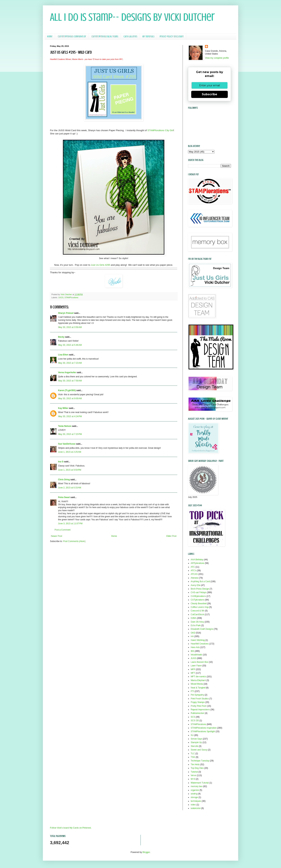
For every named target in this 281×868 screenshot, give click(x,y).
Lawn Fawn (196, 666)
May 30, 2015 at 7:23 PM (70, 434)
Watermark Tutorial (200, 783)
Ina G (61, 462)
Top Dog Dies (197, 768)
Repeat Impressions (200, 710)
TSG (193, 757)
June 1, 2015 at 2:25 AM (70, 452)
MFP (193, 669)
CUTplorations (198, 600)
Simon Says (196, 739)
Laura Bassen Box (199, 662)
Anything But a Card (200, 581)
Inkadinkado (197, 655)
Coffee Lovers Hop (200, 607)
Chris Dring (64, 480)
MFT (193, 673)
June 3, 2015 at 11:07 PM (70, 524)
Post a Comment (62, 530)
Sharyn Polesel (66, 313)
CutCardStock (197, 614)
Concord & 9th (198, 611)
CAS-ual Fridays (198, 592)
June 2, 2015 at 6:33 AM (70, 488)
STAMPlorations (71, 297)
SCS (193, 717)
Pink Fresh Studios (200, 699)
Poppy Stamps (198, 702)
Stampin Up (196, 742)
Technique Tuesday (200, 761)
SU (192, 735)
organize (195, 790)
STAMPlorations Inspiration (204, 728)
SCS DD (195, 721)
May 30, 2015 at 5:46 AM (70, 345)
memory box (197, 786)
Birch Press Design (200, 589)
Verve (193, 775)
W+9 (193, 779)
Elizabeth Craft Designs (202, 629)
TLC (193, 754)
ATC (193, 567)
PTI (192, 691)
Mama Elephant (198, 680)
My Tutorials (148, 37)
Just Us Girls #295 (101, 265)
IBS (192, 651)
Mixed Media (197, 684)
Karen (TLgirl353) (67, 390)
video (193, 805)
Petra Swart (64, 497)
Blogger (146, 852)
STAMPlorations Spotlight (203, 731)
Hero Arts (195, 647)
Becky (61, 337)
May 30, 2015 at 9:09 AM (70, 398)
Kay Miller (63, 408)
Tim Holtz (195, 764)
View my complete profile (217, 58)
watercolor (196, 808)
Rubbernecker (197, 713)
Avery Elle (196, 585)
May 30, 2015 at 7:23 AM (70, 363)
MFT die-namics (198, 677)
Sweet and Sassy (199, 750)
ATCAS (194, 574)
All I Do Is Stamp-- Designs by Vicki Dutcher (132, 17)
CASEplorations (198, 596)
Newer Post (56, 536)
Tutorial (194, 772)
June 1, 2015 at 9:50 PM (70, 470)
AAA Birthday (197, 560)
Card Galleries (130, 37)
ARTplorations (197, 563)
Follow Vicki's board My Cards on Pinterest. (71, 828)
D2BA (193, 618)
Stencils (194, 746)
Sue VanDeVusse (67, 444)
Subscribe (209, 94)
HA (192, 636)
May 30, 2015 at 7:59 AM (70, 381)
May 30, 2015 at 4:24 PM (70, 416)
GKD (193, 633)
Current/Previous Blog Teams (105, 37)
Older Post (171, 536)
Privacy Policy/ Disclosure (172, 37)
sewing (194, 794)
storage (194, 797)
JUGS (61, 297)
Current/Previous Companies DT (72, 37)
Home (50, 37)
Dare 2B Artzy (197, 622)
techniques (196, 801)
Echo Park (196, 625)
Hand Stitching (198, 640)
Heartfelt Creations (200, 644)
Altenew (195, 578)
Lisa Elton (63, 355)
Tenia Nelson (65, 426)
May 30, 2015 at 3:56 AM (70, 327)
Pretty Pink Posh (199, 706)
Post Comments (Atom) (74, 541)
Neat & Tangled (198, 688)
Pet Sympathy (197, 695)
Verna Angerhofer (67, 372)
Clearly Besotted (199, 604)
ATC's (193, 571)
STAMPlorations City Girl (160, 130)
